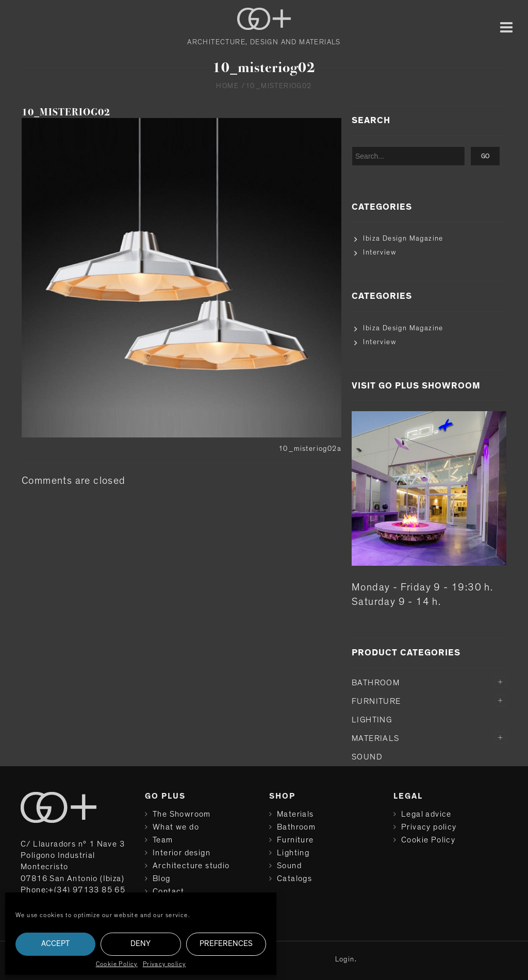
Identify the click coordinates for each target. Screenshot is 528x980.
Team (163, 840)
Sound (367, 757)
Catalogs (294, 878)
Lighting (372, 720)
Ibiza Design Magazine (403, 239)
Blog (162, 878)
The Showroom (182, 814)
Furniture (376, 701)
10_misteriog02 (66, 112)
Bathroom (376, 683)
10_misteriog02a (310, 449)
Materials (376, 738)
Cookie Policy (117, 964)
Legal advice (426, 814)
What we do (176, 827)
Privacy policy (164, 964)
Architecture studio (191, 866)
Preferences (226, 944)
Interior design (181, 853)
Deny (141, 944)
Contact (169, 891)
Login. (346, 959)
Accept (55, 944)
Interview (379, 252)
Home (227, 86)
